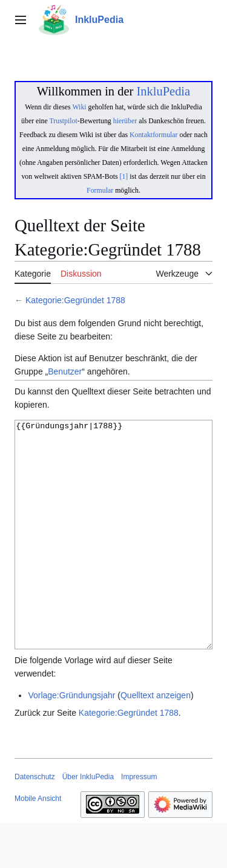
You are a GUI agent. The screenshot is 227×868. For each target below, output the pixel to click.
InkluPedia (163, 91)
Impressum (139, 822)
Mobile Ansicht (38, 844)
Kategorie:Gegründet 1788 (75, 300)
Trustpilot (64, 121)
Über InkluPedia (88, 822)
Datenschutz (35, 822)
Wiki (79, 107)
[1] (124, 176)
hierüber (125, 121)
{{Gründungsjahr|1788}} (113, 557)
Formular (100, 190)
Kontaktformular (154, 135)
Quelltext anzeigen (156, 741)
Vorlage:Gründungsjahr (71, 741)
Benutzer (65, 371)
